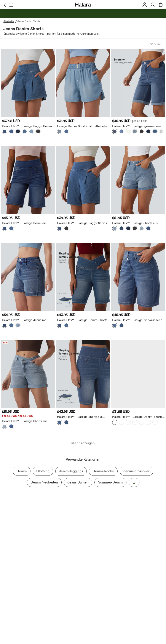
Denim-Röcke (103, 471)
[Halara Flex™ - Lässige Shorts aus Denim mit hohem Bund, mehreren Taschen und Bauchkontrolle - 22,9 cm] (83, 374)
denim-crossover (136, 471)
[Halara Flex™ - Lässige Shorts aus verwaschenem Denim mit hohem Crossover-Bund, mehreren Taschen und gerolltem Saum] (28, 374)
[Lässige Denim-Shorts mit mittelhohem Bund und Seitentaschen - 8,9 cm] (83, 83)
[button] (5, 5)
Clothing (43, 471)
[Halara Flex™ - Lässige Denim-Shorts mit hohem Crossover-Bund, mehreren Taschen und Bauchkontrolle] (83, 277)
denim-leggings (71, 471)
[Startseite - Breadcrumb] (10, 21)
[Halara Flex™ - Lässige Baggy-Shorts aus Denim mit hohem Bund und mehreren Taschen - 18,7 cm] (83, 180)
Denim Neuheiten (44, 482)
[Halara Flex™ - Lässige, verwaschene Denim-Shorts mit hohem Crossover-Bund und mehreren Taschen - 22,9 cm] (138, 277)
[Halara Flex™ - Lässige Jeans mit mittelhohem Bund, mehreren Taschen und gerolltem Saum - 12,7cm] (28, 277)
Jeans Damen (78, 482)
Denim (22, 471)
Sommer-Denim (110, 482)
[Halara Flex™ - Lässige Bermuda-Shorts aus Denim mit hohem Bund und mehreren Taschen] (28, 180)
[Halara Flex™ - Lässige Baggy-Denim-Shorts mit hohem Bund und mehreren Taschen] (28, 83)
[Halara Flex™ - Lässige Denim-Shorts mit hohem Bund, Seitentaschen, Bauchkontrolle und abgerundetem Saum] (138, 374)
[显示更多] (134, 482)
